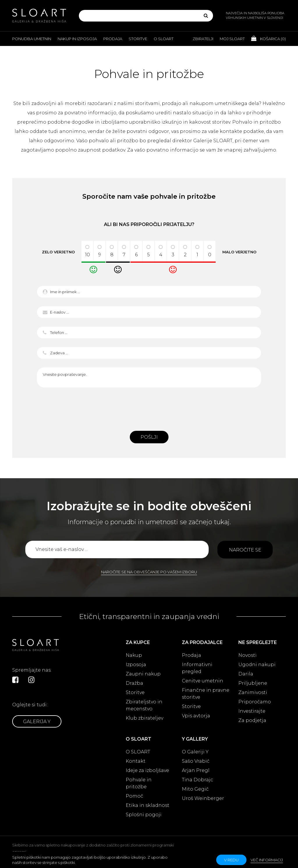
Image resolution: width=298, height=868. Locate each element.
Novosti (248, 655)
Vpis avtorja (196, 716)
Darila (246, 674)
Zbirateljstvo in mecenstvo (144, 705)
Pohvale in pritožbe (139, 783)
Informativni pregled (197, 668)
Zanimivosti (253, 692)
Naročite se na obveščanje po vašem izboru (149, 572)
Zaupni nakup (143, 674)
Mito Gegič (195, 789)
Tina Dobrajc (197, 780)
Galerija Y (37, 722)
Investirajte (252, 711)
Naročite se (245, 550)
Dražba (134, 683)
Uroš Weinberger (203, 798)
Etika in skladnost (148, 805)
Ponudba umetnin (32, 39)
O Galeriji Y (195, 752)
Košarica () (268, 38)
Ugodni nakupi (257, 665)
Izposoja (136, 665)
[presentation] (149, 408)
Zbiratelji (203, 39)
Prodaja (113, 39)
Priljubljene (253, 683)
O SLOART (138, 752)
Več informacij (267, 860)
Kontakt (136, 761)
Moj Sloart (232, 39)
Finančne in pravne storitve (206, 694)
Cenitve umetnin (203, 681)
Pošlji (149, 437)
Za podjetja (252, 720)
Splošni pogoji (144, 815)
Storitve (138, 39)
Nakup (134, 655)
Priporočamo (255, 702)
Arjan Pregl (196, 770)
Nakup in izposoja (77, 39)
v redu (231, 860)
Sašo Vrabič (196, 761)
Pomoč (134, 796)
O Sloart (164, 39)
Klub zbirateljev (144, 718)
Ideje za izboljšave (147, 770)
